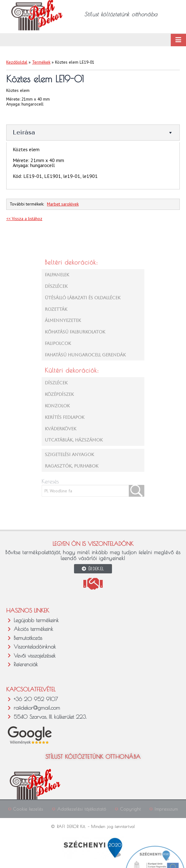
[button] (11, 857)
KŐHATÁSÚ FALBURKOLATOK (75, 332)
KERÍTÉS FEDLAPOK (65, 417)
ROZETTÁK (56, 309)
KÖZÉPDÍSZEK (59, 394)
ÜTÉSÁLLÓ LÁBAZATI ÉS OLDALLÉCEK (83, 298)
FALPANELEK (57, 275)
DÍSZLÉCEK (56, 286)
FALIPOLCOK (58, 343)
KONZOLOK (57, 406)
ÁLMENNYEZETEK (63, 320)
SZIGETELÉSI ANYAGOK (69, 454)
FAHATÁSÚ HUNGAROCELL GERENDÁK (85, 355)
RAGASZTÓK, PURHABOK (72, 466)
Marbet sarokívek (63, 204)
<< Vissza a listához (24, 219)
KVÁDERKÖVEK (60, 429)
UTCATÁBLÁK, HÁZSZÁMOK (74, 440)
